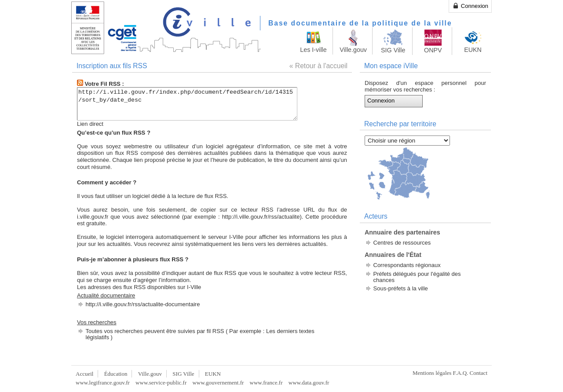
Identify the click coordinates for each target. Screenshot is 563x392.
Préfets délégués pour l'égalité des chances (417, 277)
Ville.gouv (150, 374)
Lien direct (90, 124)
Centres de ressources (402, 243)
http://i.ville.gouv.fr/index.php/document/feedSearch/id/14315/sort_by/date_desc (200, 104)
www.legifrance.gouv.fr (103, 383)
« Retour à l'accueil (318, 66)
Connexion (470, 6)
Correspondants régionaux (407, 265)
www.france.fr (266, 383)
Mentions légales (432, 373)
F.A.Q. (461, 373)
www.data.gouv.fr (309, 383)
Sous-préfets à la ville (401, 288)
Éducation (116, 374)
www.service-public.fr (161, 383)
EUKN (213, 374)
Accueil (84, 374)
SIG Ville (183, 374)
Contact (479, 373)
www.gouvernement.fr (218, 383)
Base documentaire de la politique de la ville (360, 23)
